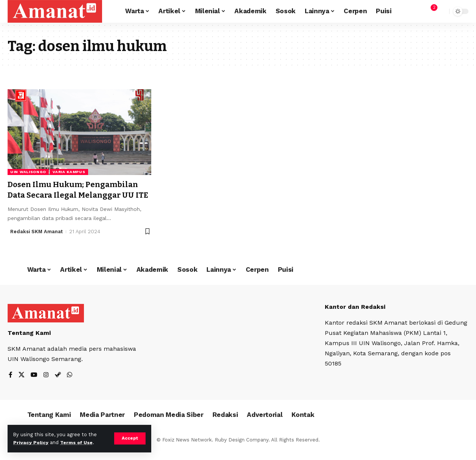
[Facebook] (11, 385)
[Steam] (58, 385)
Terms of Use (78, 442)
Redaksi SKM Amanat (37, 242)
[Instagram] (46, 385)
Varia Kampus (69, 172)
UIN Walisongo (28, 172)
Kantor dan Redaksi (355, 317)
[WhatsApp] (70, 385)
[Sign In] (414, 11)
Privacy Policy (31, 442)
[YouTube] (34, 385)
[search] (442, 11)
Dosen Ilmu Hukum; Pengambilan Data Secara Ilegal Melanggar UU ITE (76, 195)
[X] (22, 385)
